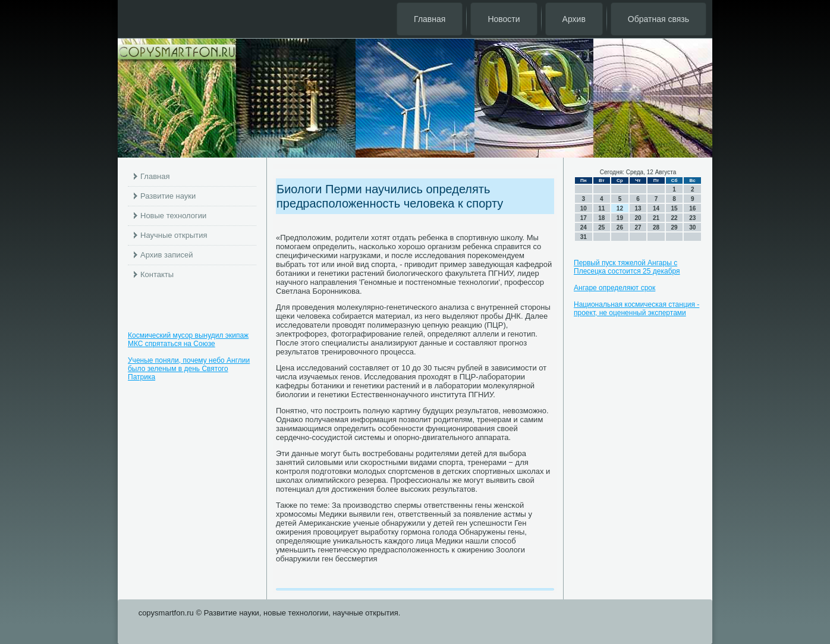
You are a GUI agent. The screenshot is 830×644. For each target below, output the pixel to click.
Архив (574, 19)
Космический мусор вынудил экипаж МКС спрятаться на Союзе (188, 340)
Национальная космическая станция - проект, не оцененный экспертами (636, 309)
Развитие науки (168, 196)
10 (584, 208)
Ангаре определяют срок (614, 288)
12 (620, 208)
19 (620, 218)
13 (638, 208)
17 (584, 218)
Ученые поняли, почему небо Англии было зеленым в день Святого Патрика (189, 369)
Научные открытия (174, 235)
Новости (504, 19)
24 (584, 227)
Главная (430, 19)
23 (692, 218)
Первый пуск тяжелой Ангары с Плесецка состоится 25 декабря (627, 267)
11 (601, 208)
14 (656, 208)
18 (601, 218)
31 (584, 237)
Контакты (157, 274)
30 (692, 227)
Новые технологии (173, 216)
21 (656, 218)
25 (601, 227)
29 (675, 227)
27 (638, 227)
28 (656, 227)
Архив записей (167, 255)
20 (638, 218)
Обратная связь (658, 19)
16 (692, 208)
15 (675, 208)
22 (675, 218)
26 (620, 227)
